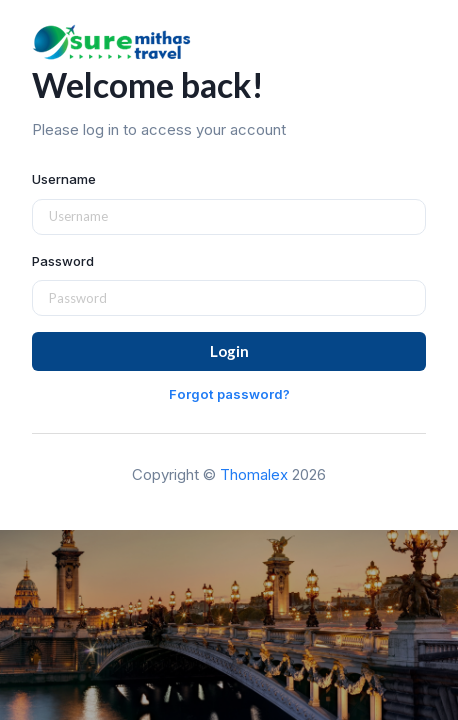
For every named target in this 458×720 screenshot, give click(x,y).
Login (229, 351)
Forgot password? (229, 394)
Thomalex (254, 474)
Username (64, 179)
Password (63, 261)
